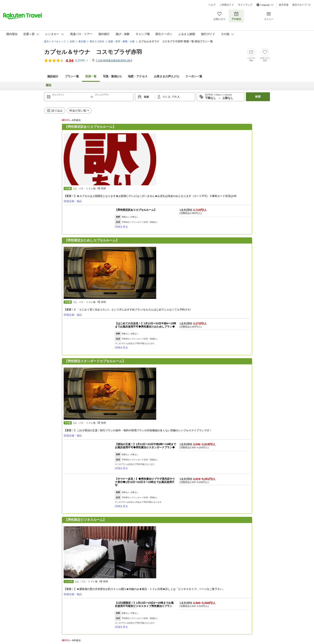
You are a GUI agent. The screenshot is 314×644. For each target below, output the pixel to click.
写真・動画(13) (112, 76)
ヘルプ (212, 5)
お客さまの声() (167, 76)
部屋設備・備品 (73, 201)
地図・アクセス (138, 76)
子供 (175, 97)
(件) (82, 60)
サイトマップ (245, 5)
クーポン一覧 (194, 76)
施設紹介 (53, 76)
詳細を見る (121, 227)
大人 (165, 97)
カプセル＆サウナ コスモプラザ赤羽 (93, 52)
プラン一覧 (72, 76)
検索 (258, 97)
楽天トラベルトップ (55, 41)
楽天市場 (284, 5)
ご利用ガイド (227, 5)
